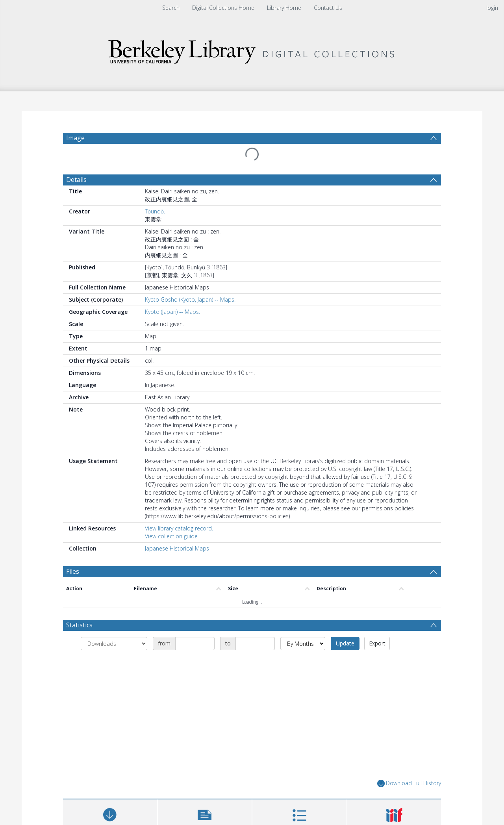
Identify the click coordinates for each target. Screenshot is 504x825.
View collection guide (171, 536)
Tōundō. (155, 211)
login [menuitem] (492, 8)
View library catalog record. (179, 528)
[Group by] (114, 643)
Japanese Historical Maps (177, 548)
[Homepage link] (252, 50)
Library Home (284, 8)
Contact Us (328, 8)
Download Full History (409, 783)
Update (345, 643)
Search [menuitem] (171, 8)
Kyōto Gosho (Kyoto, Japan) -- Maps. (190, 299)
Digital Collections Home (223, 8)
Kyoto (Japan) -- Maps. (172, 312)
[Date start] (195, 643)
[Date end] (255, 643)
